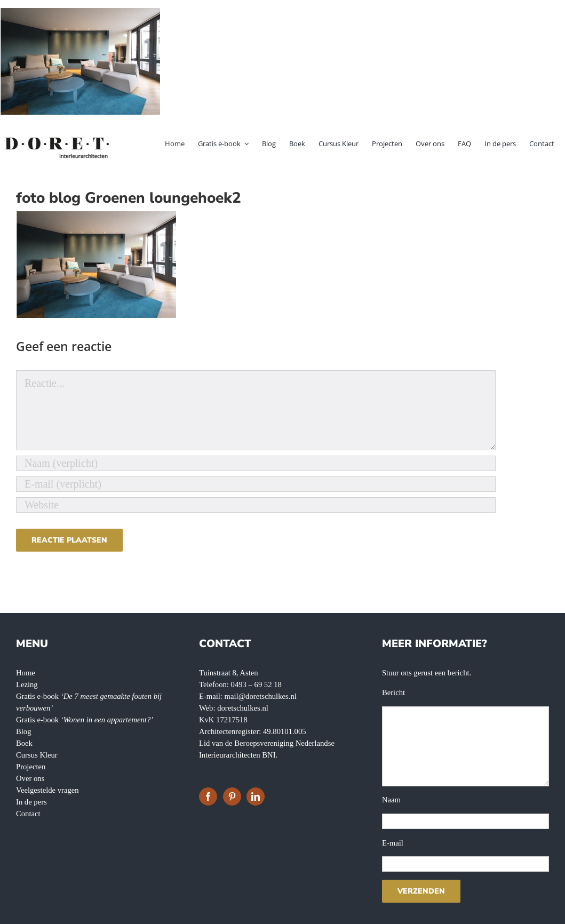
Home (26, 673)
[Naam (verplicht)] (256, 463)
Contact (28, 814)
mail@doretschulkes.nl (261, 696)
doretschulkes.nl (243, 708)
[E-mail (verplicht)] (256, 484)
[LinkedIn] (256, 796)
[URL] (256, 505)
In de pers (31, 802)
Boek (24, 743)
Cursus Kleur (37, 755)
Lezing (27, 684)
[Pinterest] (232, 796)
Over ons (30, 778)
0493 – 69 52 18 (256, 684)
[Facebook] (208, 796)
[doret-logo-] (58, 139)
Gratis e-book (85, 720)
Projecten (31, 767)
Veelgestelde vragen (47, 790)
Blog (24, 731)
